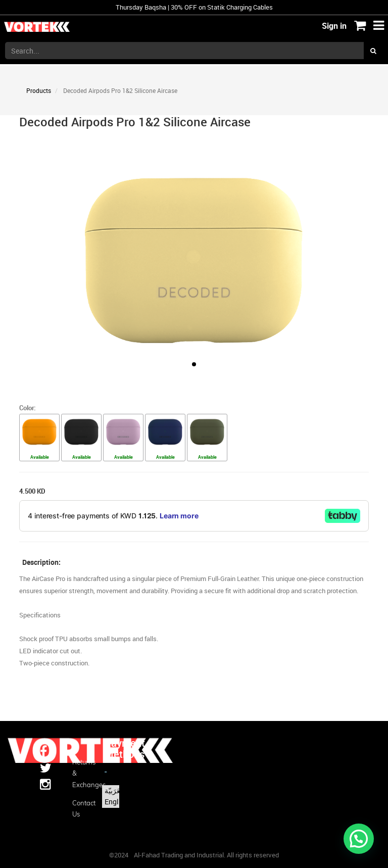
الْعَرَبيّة (114, 790)
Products (39, 90)
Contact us (81, 808)
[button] (194, 364)
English (116, 802)
